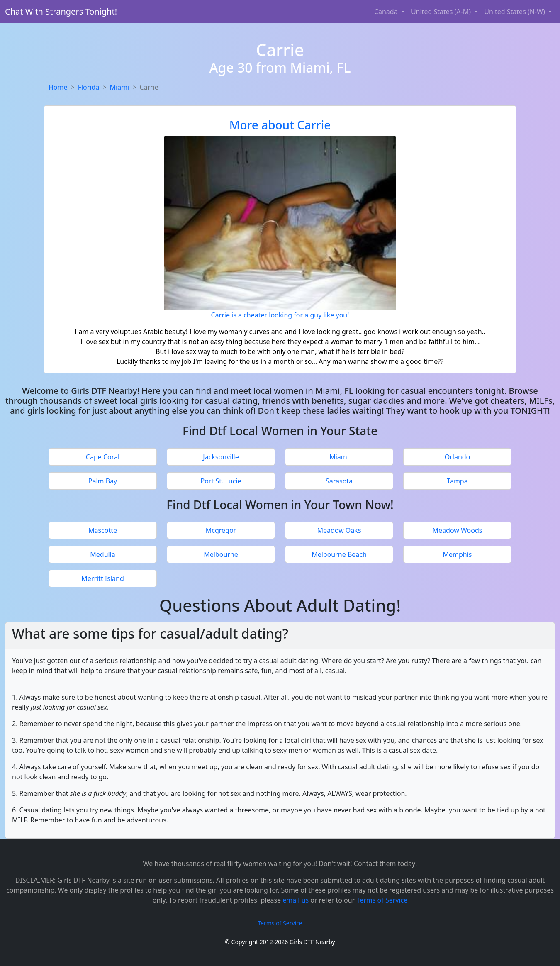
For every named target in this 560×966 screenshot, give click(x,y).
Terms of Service (382, 900)
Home (58, 87)
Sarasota (339, 481)
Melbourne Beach (339, 554)
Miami (120, 87)
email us (296, 900)
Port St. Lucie (221, 481)
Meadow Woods (458, 530)
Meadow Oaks (339, 530)
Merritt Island (103, 578)
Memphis (457, 554)
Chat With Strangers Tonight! (61, 11)
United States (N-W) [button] (515, 12)
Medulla (103, 554)
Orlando (458, 457)
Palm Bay (103, 481)
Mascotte (103, 530)
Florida (89, 87)
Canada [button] (387, 12)
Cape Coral (103, 457)
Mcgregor (221, 530)
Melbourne (221, 554)
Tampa (457, 481)
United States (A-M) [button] (442, 12)
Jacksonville (221, 457)
